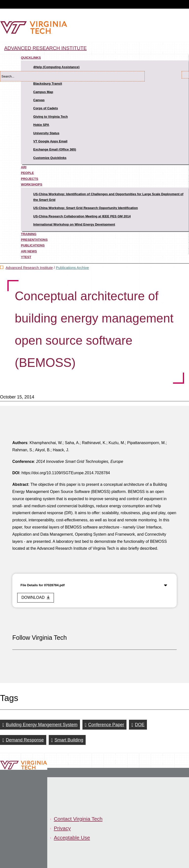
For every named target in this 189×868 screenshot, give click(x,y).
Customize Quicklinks (50, 158)
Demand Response (25, 740)
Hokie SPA (41, 125)
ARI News (29, 251)
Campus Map (43, 92)
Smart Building (69, 740)
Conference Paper (106, 725)
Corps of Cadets (46, 108)
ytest (26, 257)
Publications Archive (72, 268)
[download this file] (36, 598)
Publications (33, 245)
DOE (140, 725)
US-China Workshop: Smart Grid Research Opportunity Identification (86, 208)
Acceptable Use (72, 838)
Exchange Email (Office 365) (55, 149)
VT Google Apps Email (50, 141)
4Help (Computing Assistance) (56, 67)
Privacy (62, 828)
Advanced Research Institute (45, 48)
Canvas (39, 100)
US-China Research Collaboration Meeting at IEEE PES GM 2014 (82, 216)
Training (29, 234)
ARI (24, 167)
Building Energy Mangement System (42, 725)
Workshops (32, 184)
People (27, 173)
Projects (30, 179)
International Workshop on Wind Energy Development (74, 224)
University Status (46, 133)
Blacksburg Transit (48, 84)
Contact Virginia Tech (78, 819)
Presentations (34, 240)
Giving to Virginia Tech (50, 117)
